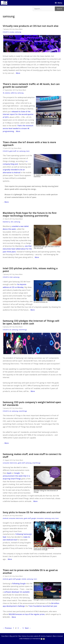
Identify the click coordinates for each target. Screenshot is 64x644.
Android (5, 518)
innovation (40, 518)
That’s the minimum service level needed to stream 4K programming (18, 128)
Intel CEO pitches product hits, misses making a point (30, 270)
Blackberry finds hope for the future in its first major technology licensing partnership (30, 214)
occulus (12, 32)
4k (4, 93)
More (18, 73)
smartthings (23, 330)
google (34, 518)
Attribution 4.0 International (34, 639)
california (14, 93)
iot (18, 151)
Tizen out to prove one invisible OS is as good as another (30, 571)
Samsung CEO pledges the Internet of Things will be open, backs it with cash (31, 322)
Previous (7, 628)
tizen (28, 151)
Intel (11, 277)
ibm (12, 222)
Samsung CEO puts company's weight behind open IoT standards (32, 404)
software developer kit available (17, 592)
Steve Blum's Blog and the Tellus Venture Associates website (20, 636)
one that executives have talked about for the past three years (17, 249)
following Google (19, 583)
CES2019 (6, 32)
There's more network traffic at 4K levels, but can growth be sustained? (31, 85)
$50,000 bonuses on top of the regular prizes (27, 614)
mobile (24, 579)
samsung (18, 32)
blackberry (6, 222)
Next (28, 628)
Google (17, 473)
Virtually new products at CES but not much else (31, 26)
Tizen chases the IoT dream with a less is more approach (29, 144)
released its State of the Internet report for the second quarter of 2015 (18, 114)
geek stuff (13, 151)
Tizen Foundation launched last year (43, 606)
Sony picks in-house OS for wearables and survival (32, 512)
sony (53, 518)
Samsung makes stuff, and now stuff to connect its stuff (32, 455)
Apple (9, 473)
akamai (7, 93)
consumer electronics (10, 463)
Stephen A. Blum (51, 636)
